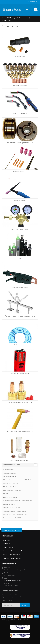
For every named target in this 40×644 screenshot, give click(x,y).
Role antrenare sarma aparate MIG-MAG (20, 143)
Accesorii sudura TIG (20, 172)
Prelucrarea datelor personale (13, 551)
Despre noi (6, 541)
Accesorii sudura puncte (20, 288)
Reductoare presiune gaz (20, 230)
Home (4, 18)
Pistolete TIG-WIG (20, 201)
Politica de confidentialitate (12, 555)
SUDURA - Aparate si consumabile (18, 18)
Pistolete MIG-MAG (20, 114)
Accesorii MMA (20, 57)
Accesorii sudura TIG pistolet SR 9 (20, 403)
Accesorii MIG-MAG (20, 85)
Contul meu (6, 544)
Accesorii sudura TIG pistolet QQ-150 (20, 432)
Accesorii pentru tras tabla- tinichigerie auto (20, 316)
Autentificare (33, 2)
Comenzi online (8, 548)
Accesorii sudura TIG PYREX (20, 461)
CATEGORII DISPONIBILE (12, 465)
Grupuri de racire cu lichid (20, 374)
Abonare (25, 605)
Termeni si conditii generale (12, 559)
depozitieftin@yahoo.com (12, 581)
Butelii (20, 259)
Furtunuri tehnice (20, 345)
